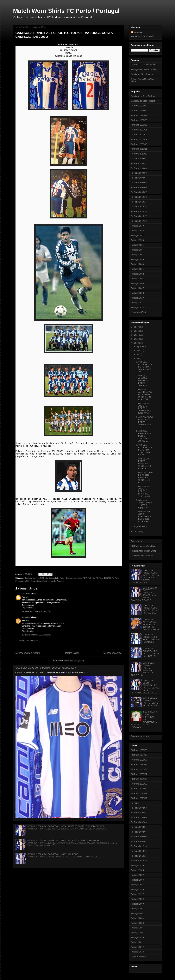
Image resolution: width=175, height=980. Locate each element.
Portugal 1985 (137, 231)
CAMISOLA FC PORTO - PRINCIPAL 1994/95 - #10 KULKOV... (143, 464)
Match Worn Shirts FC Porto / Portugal (66, 11)
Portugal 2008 (137, 293)
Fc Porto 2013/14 (139, 202)
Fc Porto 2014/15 (139, 207)
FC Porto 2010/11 (139, 149)
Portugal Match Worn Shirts (143, 69)
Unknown (26, 594)
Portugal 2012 (137, 947)
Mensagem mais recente (28, 653)
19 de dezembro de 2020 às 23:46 (37, 635)
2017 (137, 327)
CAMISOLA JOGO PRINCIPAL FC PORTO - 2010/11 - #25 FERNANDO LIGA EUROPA (145, 687)
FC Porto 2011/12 (139, 154)
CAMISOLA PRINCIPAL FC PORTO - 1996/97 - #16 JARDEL (53, 854)
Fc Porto (91, 578)
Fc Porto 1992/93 (139, 159)
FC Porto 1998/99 (139, 125)
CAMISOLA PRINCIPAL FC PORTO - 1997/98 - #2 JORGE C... (144, 436)
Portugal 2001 (137, 269)
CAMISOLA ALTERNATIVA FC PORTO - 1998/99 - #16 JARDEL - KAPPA (151, 624)
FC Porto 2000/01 (139, 130)
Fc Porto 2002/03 (139, 173)
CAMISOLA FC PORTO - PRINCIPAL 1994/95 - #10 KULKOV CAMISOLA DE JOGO (63, 840)
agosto (140, 346)
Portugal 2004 (137, 279)
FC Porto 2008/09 (139, 139)
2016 (137, 331)
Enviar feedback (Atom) (74, 661)
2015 (137, 335)
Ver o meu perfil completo (143, 36)
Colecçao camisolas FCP (76, 578)
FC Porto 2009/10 (139, 144)
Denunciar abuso (141, 736)
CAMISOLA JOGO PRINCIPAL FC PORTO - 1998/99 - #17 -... (144, 422)
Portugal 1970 (137, 226)
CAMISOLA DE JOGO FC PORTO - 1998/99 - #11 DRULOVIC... (143, 408)
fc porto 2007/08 (138, 312)
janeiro (140, 526)
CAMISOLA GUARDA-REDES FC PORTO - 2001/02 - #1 (143, 381)
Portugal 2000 (137, 264)
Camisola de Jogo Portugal (143, 101)
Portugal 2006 (137, 283)
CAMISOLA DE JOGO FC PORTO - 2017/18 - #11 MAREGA (46, 668)
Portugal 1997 (137, 255)
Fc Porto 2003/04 (139, 178)
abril (139, 354)
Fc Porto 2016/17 (139, 216)
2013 (137, 343)
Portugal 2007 (137, 288)
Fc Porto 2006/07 (139, 192)
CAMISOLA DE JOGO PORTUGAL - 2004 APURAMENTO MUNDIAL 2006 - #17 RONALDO (144, 719)
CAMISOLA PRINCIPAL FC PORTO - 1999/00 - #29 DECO (151, 638)
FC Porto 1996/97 (139, 115)
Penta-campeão (49, 581)
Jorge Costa (36, 581)
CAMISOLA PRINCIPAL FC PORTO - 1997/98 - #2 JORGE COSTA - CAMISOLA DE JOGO (66, 826)
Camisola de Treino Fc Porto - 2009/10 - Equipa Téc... (144, 504)
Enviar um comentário (28, 640)
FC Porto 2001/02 (139, 135)
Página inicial (72, 653)
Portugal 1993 (137, 240)
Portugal (60, 581)
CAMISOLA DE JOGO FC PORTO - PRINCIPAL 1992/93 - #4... (144, 491)
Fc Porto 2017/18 (139, 221)
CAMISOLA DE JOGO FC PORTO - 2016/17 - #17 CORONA (151, 702)
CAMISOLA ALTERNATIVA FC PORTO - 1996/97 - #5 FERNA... (144, 450)
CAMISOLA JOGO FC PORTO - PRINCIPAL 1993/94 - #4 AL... (144, 477)
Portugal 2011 (137, 303)
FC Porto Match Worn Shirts (144, 65)
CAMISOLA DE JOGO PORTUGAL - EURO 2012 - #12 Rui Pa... (143, 517)
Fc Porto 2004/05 (139, 183)
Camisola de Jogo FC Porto (36, 578)
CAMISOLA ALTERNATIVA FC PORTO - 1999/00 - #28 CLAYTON (144, 394)
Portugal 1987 (137, 235)
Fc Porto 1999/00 (139, 168)
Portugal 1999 (137, 259)
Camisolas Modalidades (142, 74)
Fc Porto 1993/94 (139, 163)
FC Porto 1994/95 (139, 111)
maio (139, 350)
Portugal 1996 (137, 250)
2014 (137, 339)
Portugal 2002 (137, 274)
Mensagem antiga (113, 653)
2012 (137, 532)
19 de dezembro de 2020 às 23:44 (37, 611)
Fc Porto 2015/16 (139, 211)
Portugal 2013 (137, 307)
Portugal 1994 (137, 245)
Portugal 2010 (137, 298)
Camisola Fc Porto (57, 578)
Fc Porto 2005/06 (139, 187)
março (140, 358)
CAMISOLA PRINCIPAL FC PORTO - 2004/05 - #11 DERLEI (151, 652)
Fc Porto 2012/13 (139, 197)
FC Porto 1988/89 (139, 106)
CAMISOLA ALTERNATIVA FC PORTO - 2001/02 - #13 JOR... (144, 367)
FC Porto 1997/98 (103, 578)
